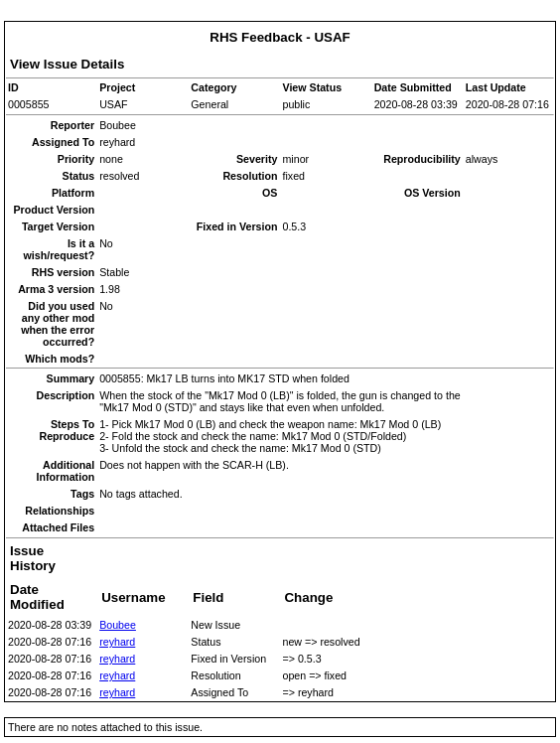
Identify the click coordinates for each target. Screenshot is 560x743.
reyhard (117, 642)
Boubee (118, 625)
